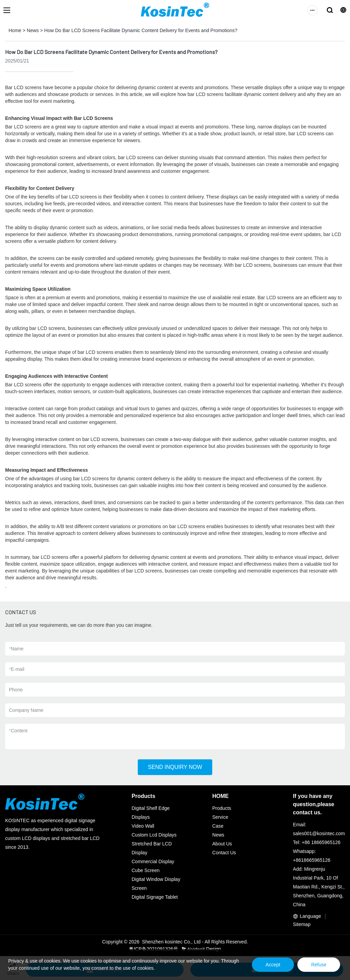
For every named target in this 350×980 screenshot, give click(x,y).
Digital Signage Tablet (155, 897)
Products (222, 808)
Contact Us (224, 853)
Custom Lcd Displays (154, 835)
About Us (222, 844)
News (33, 30)
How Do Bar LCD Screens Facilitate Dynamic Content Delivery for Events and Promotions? (141, 30)
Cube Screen (146, 870)
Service (220, 817)
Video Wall (143, 826)
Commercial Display (153, 861)
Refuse (319, 965)
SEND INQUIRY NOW (175, 767)
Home (15, 30)
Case (218, 826)
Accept (272, 965)
